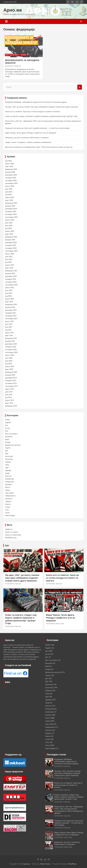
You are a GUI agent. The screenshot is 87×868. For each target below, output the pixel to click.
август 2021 (10, 321)
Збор (7, 465)
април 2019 (10, 400)
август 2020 (10, 355)
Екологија (9, 456)
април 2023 (10, 265)
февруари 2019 (11, 406)
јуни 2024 (9, 226)
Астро (7, 428)
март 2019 (9, 403)
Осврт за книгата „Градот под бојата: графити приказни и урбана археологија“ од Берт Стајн (41, 116)
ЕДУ (7, 453)
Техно (7, 513)
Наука (7, 490)
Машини (8, 484)
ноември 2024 (11, 212)
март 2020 (9, 369)
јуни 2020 (9, 361)
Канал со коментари (13, 535)
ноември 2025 (11, 178)
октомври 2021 (11, 316)
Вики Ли (18, 66)
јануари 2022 (10, 307)
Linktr (6, 687)
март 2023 (9, 268)
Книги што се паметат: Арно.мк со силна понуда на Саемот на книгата (33, 112)
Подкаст (8, 501)
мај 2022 (8, 296)
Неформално (10, 496)
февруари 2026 (11, 169)
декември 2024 (11, 209)
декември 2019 (11, 378)
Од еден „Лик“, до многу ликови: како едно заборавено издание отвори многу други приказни (42, 107)
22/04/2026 (59, 816)
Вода (7, 439)
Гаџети (8, 448)
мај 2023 (8, 262)
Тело (7, 510)
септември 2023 (11, 251)
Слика (8, 507)
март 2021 (9, 336)
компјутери (9, 482)
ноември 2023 (11, 245)
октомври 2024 (11, 214)
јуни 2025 (9, 192)
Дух (7, 451)
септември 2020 (11, 352)
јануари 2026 (10, 172)
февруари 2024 (11, 237)
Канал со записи (12, 532)
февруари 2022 (11, 305)
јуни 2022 (9, 293)
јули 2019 (9, 392)
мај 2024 (8, 228)
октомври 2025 (11, 181)
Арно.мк (13, 10)
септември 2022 (11, 285)
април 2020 (10, 366)
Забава (23, 55)
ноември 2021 (11, 313)
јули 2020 (9, 358)
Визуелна (9, 437)
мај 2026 (8, 161)
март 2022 (9, 302)
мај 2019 (8, 397)
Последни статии (56, 755)
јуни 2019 (9, 395)
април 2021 (10, 333)
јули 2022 (9, 290)
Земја (7, 473)
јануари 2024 (10, 240)
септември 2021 (11, 319)
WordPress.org (11, 538)
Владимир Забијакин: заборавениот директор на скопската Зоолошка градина (36, 102)
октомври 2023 (11, 248)
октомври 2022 (11, 282)
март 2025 (9, 200)
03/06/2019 (9, 66)
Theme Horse (45, 864)
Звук (7, 468)
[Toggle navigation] (6, 21)
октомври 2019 (11, 383)
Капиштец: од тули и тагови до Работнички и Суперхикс (27, 138)
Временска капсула (13, 445)
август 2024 (10, 220)
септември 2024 (11, 217)
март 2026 (9, 166)
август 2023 (10, 254)
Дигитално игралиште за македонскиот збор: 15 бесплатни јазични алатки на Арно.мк (39, 147)
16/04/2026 (50, 624)
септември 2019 (11, 386)
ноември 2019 (11, 381)
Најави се (9, 529)
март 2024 (9, 234)
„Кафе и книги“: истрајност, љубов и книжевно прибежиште (28, 142)
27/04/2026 (9, 584)
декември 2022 (11, 276)
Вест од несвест (12, 55)
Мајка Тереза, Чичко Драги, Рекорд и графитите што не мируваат (31, 133)
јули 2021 (9, 324)
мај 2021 (8, 330)
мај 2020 (8, 364)
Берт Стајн (60, 624)
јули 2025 (9, 189)
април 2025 (10, 197)
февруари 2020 (11, 372)
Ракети (8, 504)
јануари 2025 (10, 206)
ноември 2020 (11, 347)
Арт (7, 425)
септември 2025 (11, 183)
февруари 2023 (11, 271)
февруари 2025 (11, 203)
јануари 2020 (10, 375)
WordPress (72, 864)
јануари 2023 (10, 274)
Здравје (8, 470)
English (8, 423)
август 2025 (10, 186)
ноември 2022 (11, 279)
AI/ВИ (7, 420)
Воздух (8, 442)
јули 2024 (9, 223)
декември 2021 (11, 310)
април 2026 (10, 164)
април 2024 (10, 231)
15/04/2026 (59, 847)
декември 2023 (11, 243)
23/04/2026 (50, 584)
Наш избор (9, 493)
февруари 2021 (11, 338)
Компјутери (10, 479)
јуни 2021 (9, 327)
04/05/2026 (59, 766)
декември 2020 (11, 344)
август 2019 (10, 389)
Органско (9, 499)
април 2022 (10, 299)
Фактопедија (10, 515)
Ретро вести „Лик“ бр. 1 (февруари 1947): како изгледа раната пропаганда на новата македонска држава (69, 810)
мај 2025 (8, 195)
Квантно (8, 476)
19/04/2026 (59, 828)
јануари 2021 (10, 341)
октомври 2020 (11, 350)
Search (80, 87)
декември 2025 (11, 175)
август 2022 (10, 288)
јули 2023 (9, 257)
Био (7, 431)
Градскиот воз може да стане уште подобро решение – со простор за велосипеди (37, 128)
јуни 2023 (9, 259)
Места (8, 487)
